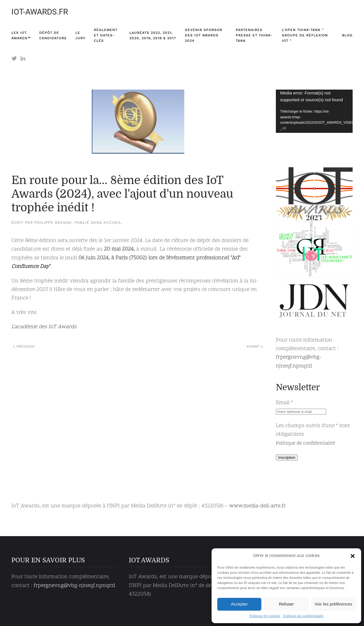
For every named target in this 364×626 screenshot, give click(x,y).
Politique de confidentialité (303, 616)
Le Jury (80, 35)
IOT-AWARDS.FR (40, 12)
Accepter (239, 604)
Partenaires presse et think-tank (254, 35)
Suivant (255, 347)
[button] (353, 556)
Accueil (112, 223)
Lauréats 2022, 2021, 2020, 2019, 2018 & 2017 (153, 35)
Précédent (24, 347)
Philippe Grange (53, 223)
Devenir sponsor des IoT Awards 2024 (204, 35)
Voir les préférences (333, 604)
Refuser (287, 604)
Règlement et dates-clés (106, 35)
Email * (284, 403)
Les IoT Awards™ (21, 35)
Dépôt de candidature (53, 35)
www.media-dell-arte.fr (258, 506)
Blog (347, 35)
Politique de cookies (265, 616)
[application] (314, 111)
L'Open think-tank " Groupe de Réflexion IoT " (305, 35)
